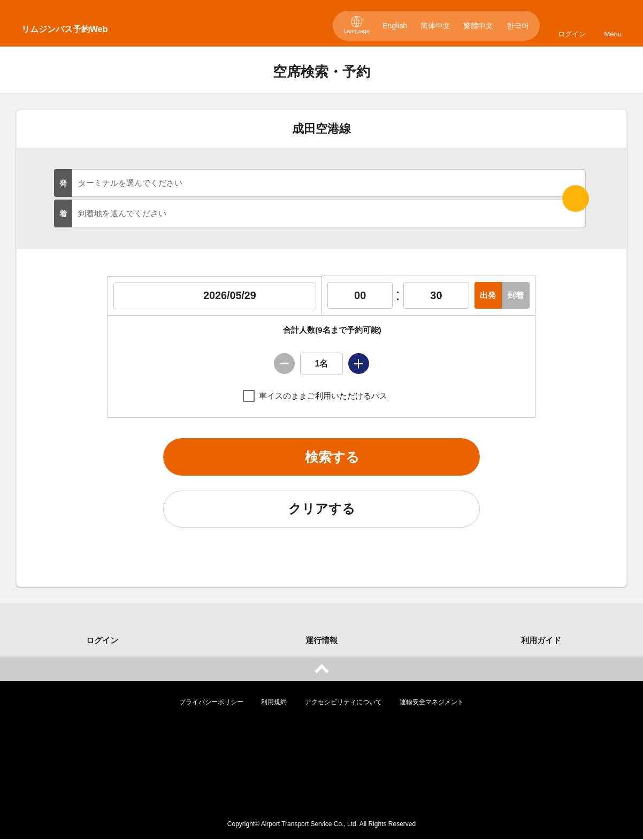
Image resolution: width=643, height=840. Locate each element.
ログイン (572, 34)
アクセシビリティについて (343, 703)
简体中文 (435, 26)
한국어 (518, 26)
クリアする (321, 510)
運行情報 (321, 641)
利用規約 (274, 703)
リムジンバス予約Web (64, 29)
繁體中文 (478, 26)
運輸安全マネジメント (432, 703)
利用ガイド (541, 641)
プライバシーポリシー (211, 703)
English (395, 26)
